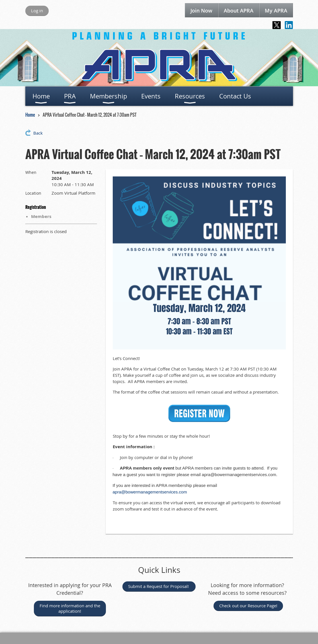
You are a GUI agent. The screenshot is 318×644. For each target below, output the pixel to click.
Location (33, 193)
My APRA (276, 11)
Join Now (201, 11)
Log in (37, 11)
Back (38, 133)
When (31, 172)
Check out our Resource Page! (248, 606)
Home (30, 115)
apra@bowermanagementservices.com (150, 492)
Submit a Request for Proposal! (159, 586)
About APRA (239, 11)
